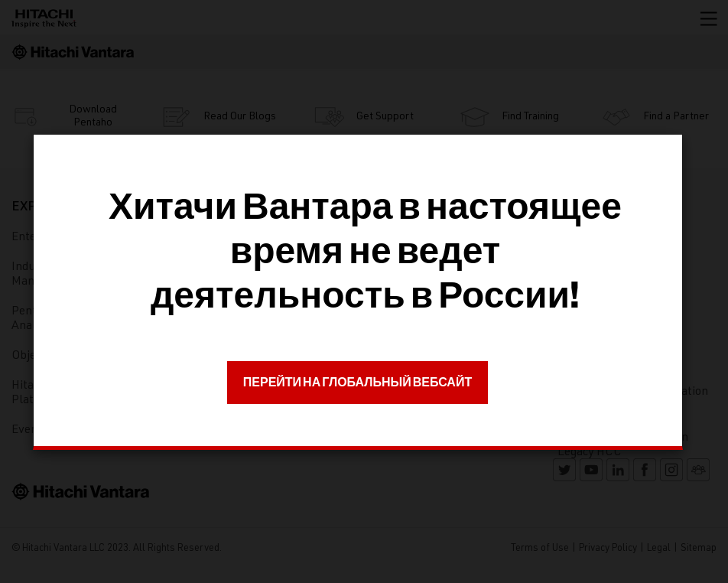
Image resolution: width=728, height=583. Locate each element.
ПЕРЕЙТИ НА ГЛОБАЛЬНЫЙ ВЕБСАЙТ (357, 382)
